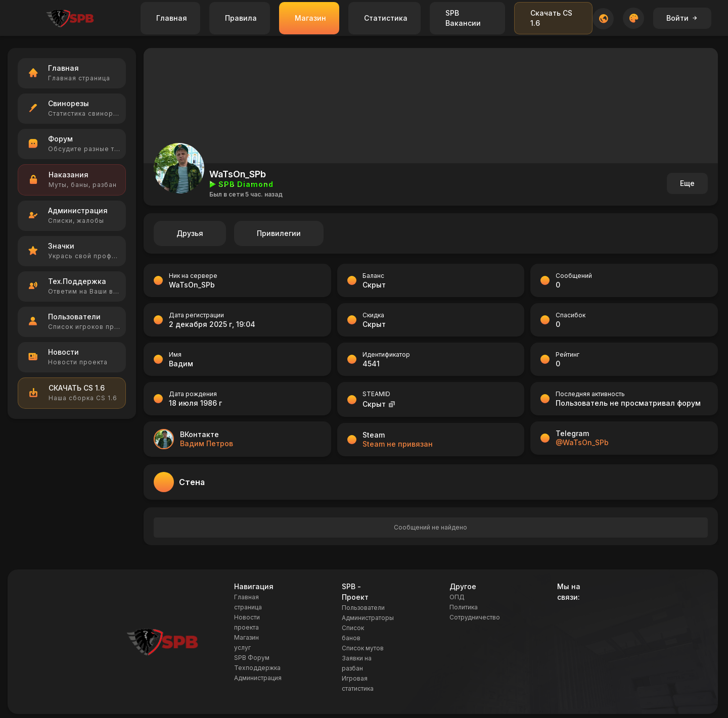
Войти (682, 18)
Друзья (190, 233)
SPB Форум (252, 658)
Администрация (258, 678)
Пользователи (363, 608)
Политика (464, 607)
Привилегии (279, 233)
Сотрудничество (475, 617)
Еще (687, 183)
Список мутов (363, 648)
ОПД (457, 597)
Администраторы (368, 618)
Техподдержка (257, 668)
